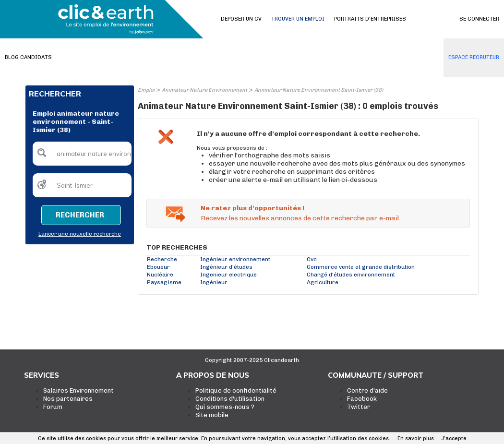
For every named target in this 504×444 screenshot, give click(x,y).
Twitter (359, 407)
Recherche (162, 259)
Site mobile (212, 415)
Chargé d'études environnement (351, 275)
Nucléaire (160, 275)
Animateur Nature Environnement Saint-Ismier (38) (319, 90)
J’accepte (454, 438)
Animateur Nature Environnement (204, 90)
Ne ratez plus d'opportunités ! (252, 208)
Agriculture (323, 282)
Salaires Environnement (78, 390)
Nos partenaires (68, 399)
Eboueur (158, 267)
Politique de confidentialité (236, 390)
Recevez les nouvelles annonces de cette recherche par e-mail (300, 218)
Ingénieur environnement (235, 259)
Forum (53, 407)
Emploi (146, 90)
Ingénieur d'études (226, 267)
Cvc (312, 259)
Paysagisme (164, 282)
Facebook (362, 399)
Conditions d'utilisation (230, 399)
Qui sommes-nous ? (225, 407)
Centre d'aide (367, 390)
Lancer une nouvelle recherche (80, 234)
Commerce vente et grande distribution (361, 267)
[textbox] (82, 154)
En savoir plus (416, 438)
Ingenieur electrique (228, 275)
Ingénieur (214, 282)
